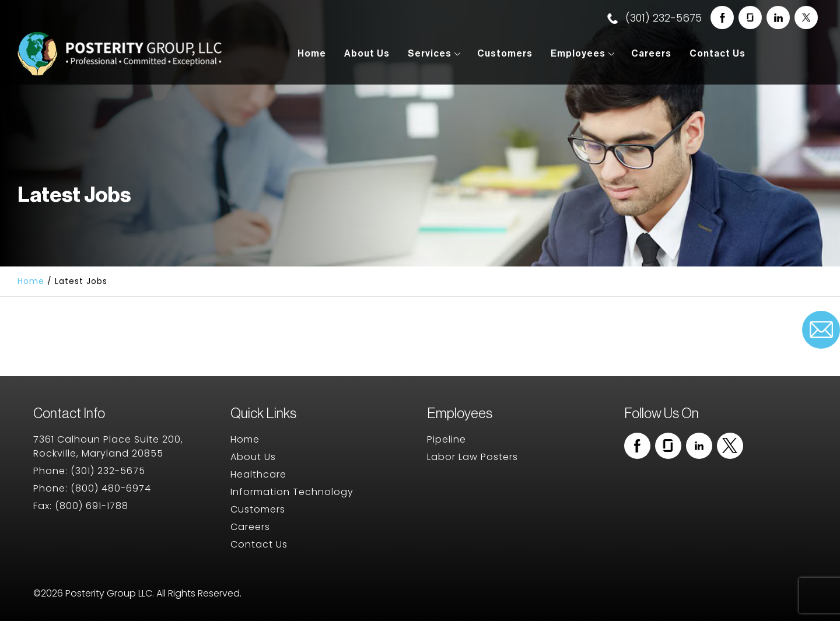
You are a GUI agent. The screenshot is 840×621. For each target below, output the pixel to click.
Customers (505, 54)
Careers (651, 54)
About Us (367, 54)
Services (430, 54)
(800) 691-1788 (92, 506)
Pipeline (447, 439)
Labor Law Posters (473, 457)
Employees (578, 54)
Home (312, 54)
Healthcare (258, 474)
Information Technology (292, 492)
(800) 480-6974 (111, 488)
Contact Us (717, 54)
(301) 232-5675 (654, 18)
